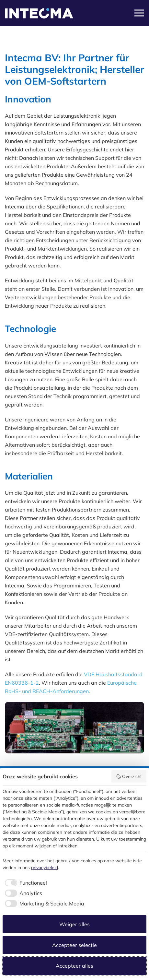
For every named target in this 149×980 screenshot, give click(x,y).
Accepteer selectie (74, 945)
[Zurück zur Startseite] (39, 16)
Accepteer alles (74, 966)
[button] (139, 13)
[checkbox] (25, 883)
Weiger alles (74, 924)
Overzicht (129, 776)
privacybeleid (45, 868)
